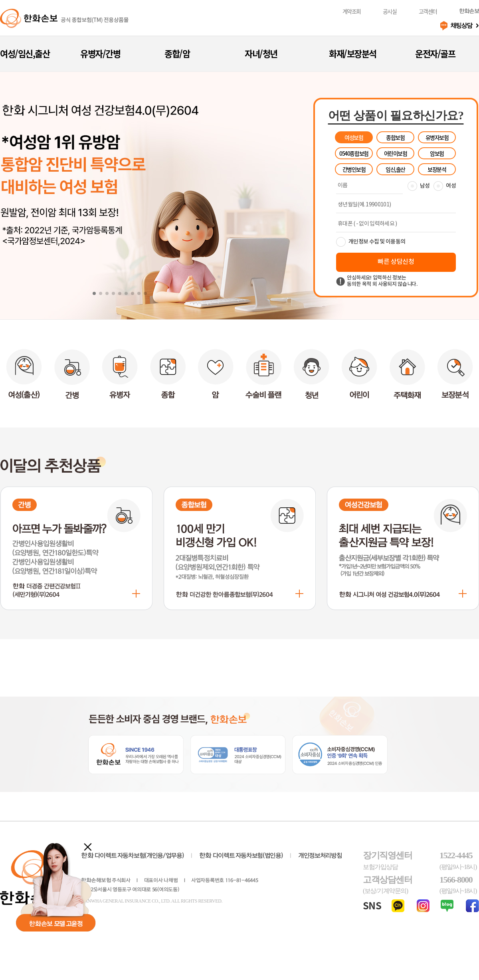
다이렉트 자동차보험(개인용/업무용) (132, 856)
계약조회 (352, 11)
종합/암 (177, 53)
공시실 (390, 11)
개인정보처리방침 (320, 856)
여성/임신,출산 (25, 53)
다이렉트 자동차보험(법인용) (241, 856)
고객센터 (428, 11)
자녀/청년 (261, 53)
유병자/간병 (100, 53)
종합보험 (395, 137)
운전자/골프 (435, 53)
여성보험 (354, 137)
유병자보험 (437, 137)
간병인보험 (354, 169)
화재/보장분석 (353, 53)
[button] (94, 293)
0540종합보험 (354, 153)
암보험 (437, 153)
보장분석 (437, 169)
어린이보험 (396, 153)
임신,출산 (395, 169)
